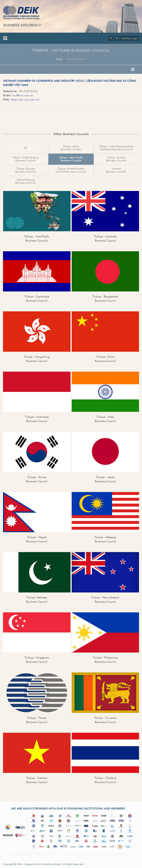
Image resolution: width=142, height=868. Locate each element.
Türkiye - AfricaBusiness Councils (71, 148)
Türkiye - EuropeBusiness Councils (26, 170)
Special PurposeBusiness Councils (26, 181)
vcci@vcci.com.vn (23, 95)
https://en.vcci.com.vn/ (25, 100)
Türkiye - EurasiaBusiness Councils (116, 159)
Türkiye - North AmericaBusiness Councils (26, 159)
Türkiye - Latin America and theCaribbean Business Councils (116, 148)
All (26, 148)
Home (59, 59)
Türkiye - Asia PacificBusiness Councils (71, 159)
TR (117, 38)
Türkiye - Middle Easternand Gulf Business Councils (71, 170)
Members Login (130, 38)
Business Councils (76, 59)
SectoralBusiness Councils (116, 170)
